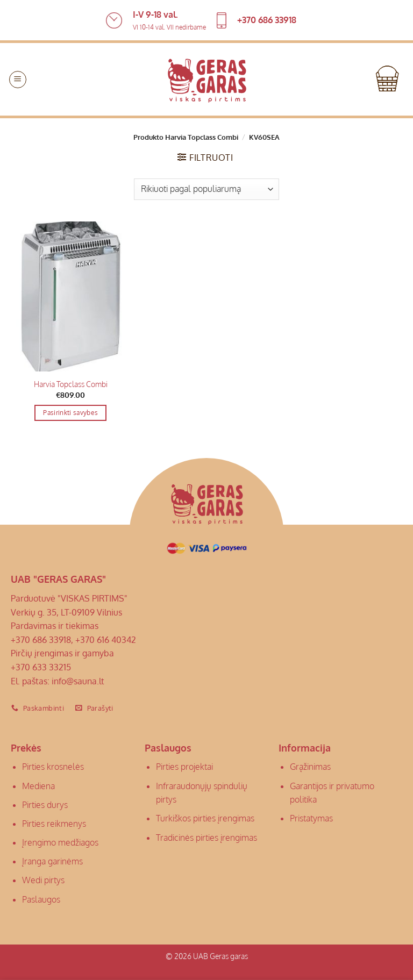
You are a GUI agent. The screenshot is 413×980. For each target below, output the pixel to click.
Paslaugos (41, 899)
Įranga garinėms (52, 861)
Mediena (38, 786)
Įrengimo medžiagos (60, 842)
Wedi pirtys (43, 880)
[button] (18, 80)
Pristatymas (311, 818)
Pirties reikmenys (54, 824)
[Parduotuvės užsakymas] (206, 189)
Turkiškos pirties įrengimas (205, 818)
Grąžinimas (310, 767)
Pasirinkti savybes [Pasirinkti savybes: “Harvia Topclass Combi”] (70, 413)
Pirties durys (45, 805)
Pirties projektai (184, 767)
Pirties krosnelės (53, 767)
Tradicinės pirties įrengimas (206, 838)
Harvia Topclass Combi (71, 384)
